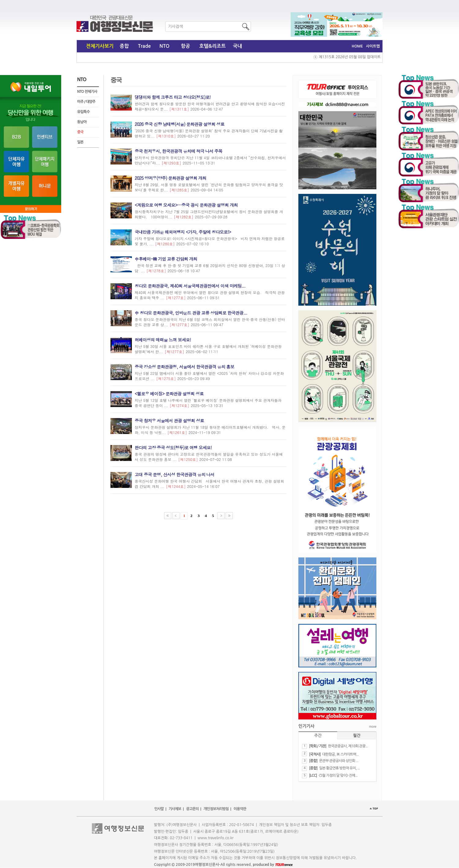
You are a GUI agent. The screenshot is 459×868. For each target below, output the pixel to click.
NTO (164, 46)
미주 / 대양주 (86, 102)
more (373, 726)
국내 (237, 46)
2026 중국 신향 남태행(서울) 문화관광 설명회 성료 (179, 124)
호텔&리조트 (213, 46)
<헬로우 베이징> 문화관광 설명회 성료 (169, 394)
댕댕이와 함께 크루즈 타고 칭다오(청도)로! (173, 97)
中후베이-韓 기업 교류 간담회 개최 (166, 259)
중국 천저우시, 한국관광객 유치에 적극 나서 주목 (178, 151)
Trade (144, 46)
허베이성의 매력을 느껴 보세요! (163, 340)
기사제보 (175, 809)
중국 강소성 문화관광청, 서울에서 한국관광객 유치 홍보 (184, 367)
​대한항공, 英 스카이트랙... (340, 754)
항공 (185, 46)
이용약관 (240, 809)
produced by (273, 865)
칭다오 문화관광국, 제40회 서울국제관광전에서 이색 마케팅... (190, 286)
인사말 (159, 809)
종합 (124, 46)
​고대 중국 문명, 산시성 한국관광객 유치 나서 (174, 474)
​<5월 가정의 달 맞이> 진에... (338, 776)
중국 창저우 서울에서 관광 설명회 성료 (169, 421)
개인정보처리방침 (216, 809)
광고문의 (192, 809)
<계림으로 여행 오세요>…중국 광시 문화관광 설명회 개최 (186, 205)
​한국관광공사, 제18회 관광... (348, 746)
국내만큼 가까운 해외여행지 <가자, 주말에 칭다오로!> (183, 232)
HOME (357, 46)
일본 (80, 142)
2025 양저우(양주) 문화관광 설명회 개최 (170, 178)
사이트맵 (373, 46)
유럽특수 (83, 112)
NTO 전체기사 (87, 92)
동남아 (82, 122)
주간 (318, 736)
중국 (80, 132)
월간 (357, 736)
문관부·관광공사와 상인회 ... (339, 761)
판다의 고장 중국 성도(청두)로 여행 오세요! (173, 447)
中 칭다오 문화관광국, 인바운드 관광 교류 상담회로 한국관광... (191, 313)
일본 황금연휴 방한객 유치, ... (340, 768)
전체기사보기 (100, 46)
